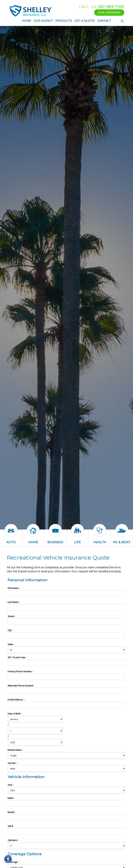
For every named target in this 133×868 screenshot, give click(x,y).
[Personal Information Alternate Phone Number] (66, 691)
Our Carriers (109, 13)
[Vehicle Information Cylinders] (66, 846)
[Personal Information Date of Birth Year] (35, 742)
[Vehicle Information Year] (66, 790)
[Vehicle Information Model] (66, 817)
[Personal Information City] (66, 635)
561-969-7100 (102, 7)
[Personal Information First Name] (66, 593)
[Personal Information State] (66, 650)
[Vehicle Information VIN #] (66, 831)
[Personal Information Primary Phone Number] (66, 677)
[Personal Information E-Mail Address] (66, 705)
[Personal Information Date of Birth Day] (35, 731)
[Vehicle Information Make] (66, 803)
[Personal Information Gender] (66, 769)
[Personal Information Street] (66, 621)
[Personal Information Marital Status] (66, 756)
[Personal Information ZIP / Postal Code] (66, 663)
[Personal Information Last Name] (66, 607)
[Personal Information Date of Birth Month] (35, 719)
